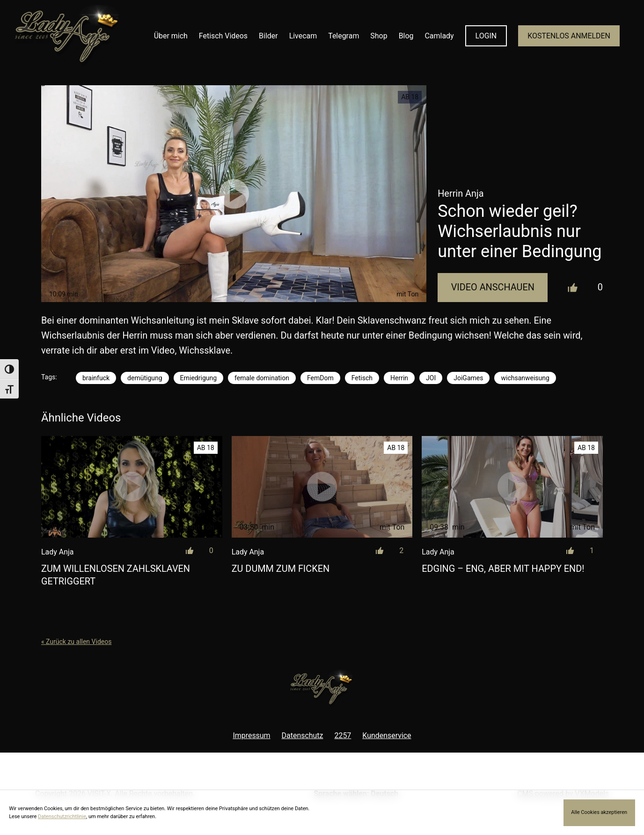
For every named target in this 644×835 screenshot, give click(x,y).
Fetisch (362, 378)
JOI (431, 378)
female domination (262, 378)
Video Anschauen (493, 287)
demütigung (145, 378)
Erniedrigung (198, 378)
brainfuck (96, 378)
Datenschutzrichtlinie (62, 817)
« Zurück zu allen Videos (76, 642)
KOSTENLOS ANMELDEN (569, 36)
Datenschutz (303, 735)
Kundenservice (387, 735)
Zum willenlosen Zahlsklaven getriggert (116, 575)
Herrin (399, 378)
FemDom (320, 378)
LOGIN (486, 36)
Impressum (251, 735)
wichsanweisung (525, 378)
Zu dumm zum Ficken (281, 569)
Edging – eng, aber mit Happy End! (503, 569)
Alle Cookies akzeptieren (599, 812)
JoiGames (468, 378)
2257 (343, 735)
